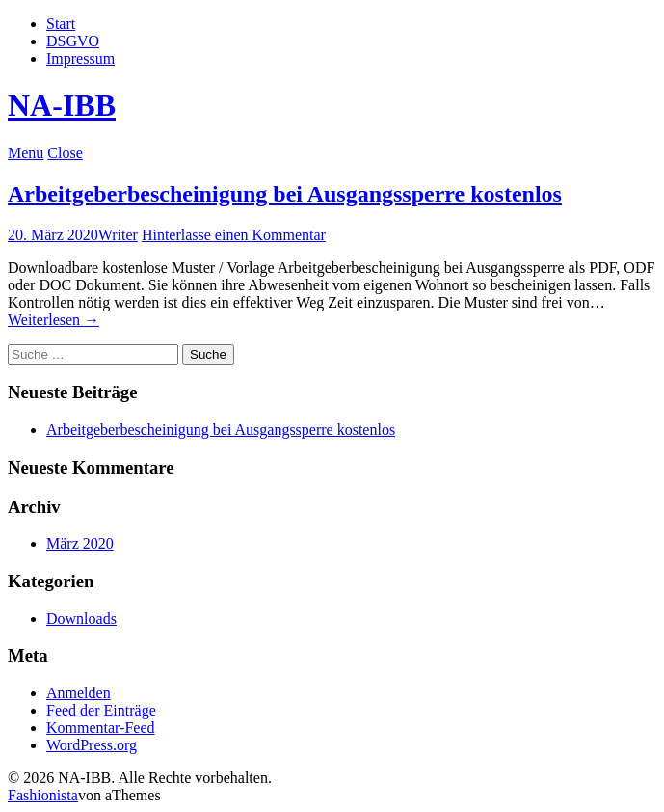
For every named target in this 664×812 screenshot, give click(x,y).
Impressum (80, 58)
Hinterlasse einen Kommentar (234, 235)
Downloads (81, 619)
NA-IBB (62, 105)
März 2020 (80, 543)
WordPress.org (92, 745)
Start (61, 24)
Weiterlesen (53, 320)
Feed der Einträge (101, 710)
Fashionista (43, 795)
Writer (118, 235)
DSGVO (73, 41)
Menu (26, 153)
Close (65, 153)
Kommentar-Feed (101, 728)
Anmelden (79, 693)
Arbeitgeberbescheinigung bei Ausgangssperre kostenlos (285, 194)
